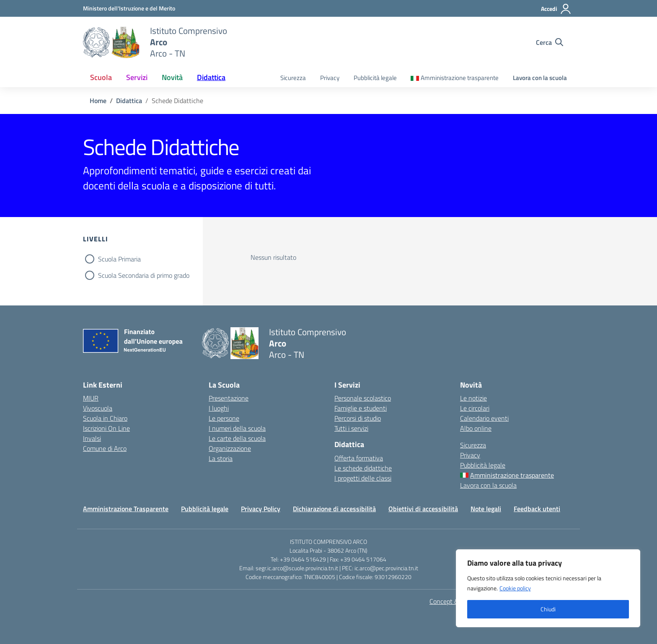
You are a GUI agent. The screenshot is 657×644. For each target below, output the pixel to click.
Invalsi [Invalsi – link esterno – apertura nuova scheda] (92, 438)
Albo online (476, 428)
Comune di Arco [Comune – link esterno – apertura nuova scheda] (105, 448)
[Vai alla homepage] (111, 42)
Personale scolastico (363, 398)
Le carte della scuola (237, 438)
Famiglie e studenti (361, 408)
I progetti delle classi (363, 478)
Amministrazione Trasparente (126, 509)
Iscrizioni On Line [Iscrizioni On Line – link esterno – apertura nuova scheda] (106, 428)
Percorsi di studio (358, 418)
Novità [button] (172, 77)
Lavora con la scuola (540, 78)
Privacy (330, 78)
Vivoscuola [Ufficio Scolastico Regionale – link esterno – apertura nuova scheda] (98, 408)
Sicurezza (293, 78)
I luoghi (219, 408)
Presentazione (229, 398)
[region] (548, 588)
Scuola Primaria (119, 259)
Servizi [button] (137, 77)
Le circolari (475, 408)
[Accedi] (556, 9)
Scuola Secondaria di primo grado (144, 275)
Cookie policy (515, 588)
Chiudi (548, 609)
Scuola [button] (101, 77)
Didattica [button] (211, 77)
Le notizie (473, 398)
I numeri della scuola (237, 428)
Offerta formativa (359, 458)
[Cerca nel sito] (550, 42)
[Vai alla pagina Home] (98, 101)
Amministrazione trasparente (460, 78)
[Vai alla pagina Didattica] (129, 101)
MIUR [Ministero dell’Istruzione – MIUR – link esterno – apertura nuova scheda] (91, 398)
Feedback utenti (537, 509)
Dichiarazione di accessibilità (334, 509)
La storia (221, 458)
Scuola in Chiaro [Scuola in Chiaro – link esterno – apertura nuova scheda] (105, 418)
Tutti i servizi (351, 428)
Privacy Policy (261, 509)
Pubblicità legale (375, 78)
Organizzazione (230, 448)
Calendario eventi (484, 418)
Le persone (224, 418)
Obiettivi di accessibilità (423, 509)
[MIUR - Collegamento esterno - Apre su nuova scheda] (129, 8)
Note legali (486, 509)
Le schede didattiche (363, 468)
